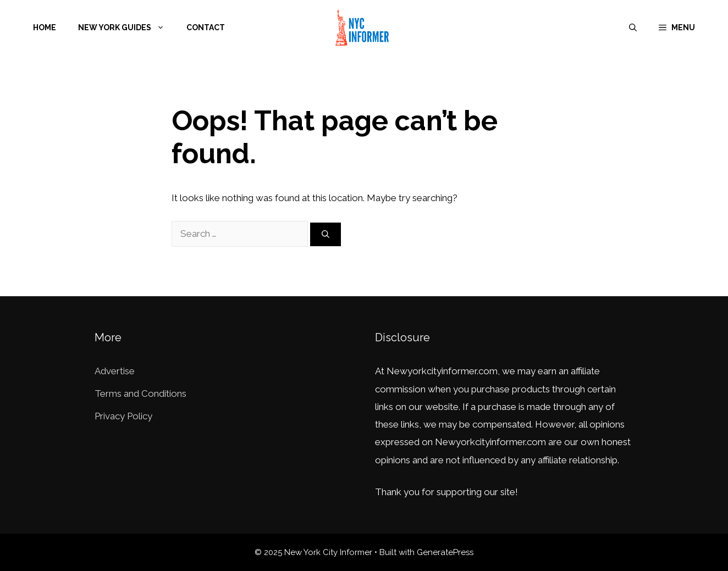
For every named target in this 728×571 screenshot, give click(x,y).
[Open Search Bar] (633, 27)
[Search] (326, 234)
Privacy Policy (123, 416)
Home (45, 27)
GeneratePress (445, 552)
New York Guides (127, 27)
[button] (677, 27)
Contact (206, 27)
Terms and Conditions (140, 393)
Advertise (115, 371)
